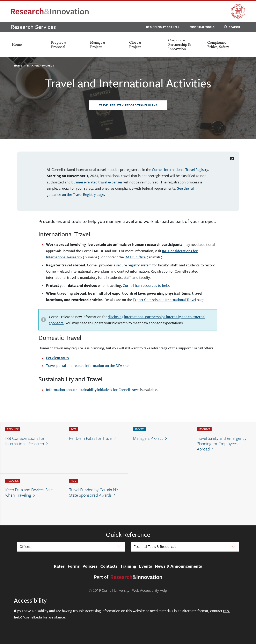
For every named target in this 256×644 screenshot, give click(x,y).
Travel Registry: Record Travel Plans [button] (128, 105)
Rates (59, 566)
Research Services (34, 27)
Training (128, 566)
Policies (90, 566)
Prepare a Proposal (58, 44)
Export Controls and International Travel (164, 300)
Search (232, 28)
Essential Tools (202, 27)
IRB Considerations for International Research (25, 441)
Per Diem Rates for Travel (91, 438)
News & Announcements (178, 566)
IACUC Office (135, 257)
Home (17, 44)
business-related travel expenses (97, 182)
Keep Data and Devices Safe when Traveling (29, 492)
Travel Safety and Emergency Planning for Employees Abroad (222, 444)
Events (146, 566)
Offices (25, 546)
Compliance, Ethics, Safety (218, 44)
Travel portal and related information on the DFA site (87, 365)
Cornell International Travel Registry (180, 169)
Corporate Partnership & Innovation (179, 44)
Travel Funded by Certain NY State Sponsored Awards (94, 492)
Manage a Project (97, 44)
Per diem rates (57, 358)
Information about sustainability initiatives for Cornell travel (93, 390)
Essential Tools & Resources (155, 546)
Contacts (109, 566)
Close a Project (135, 44)
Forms (74, 566)
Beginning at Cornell (163, 27)
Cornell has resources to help (146, 285)
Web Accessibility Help (149, 590)
